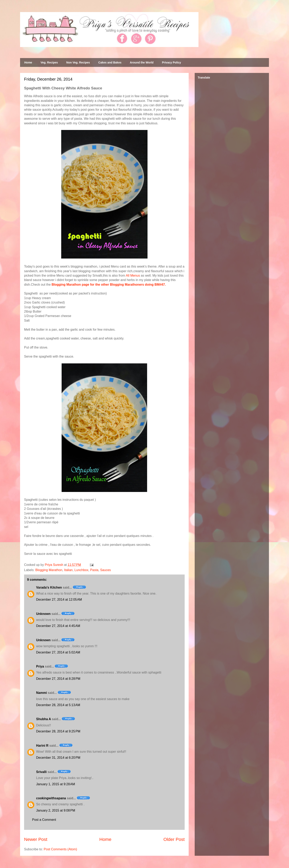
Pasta (94, 570)
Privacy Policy (171, 62)
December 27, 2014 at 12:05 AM (59, 600)
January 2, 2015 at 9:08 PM (56, 810)
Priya (40, 666)
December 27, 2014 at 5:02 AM (58, 652)
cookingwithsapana (51, 798)
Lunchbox (81, 570)
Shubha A (43, 719)
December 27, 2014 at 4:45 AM (58, 626)
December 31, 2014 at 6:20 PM (58, 758)
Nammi (41, 693)
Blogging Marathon (49, 570)
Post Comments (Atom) (60, 849)
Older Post (174, 839)
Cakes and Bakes (110, 62)
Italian (68, 570)
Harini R (42, 746)
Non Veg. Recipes (78, 62)
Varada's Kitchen (49, 587)
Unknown (43, 614)
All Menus (133, 276)
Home (28, 62)
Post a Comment (44, 820)
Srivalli (41, 772)
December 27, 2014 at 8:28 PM (58, 679)
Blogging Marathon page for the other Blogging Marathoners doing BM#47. (109, 285)
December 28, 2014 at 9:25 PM (58, 731)
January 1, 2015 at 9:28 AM (55, 784)
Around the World (142, 62)
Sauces (105, 570)
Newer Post (36, 839)
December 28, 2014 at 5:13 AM (58, 705)
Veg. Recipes (49, 62)
